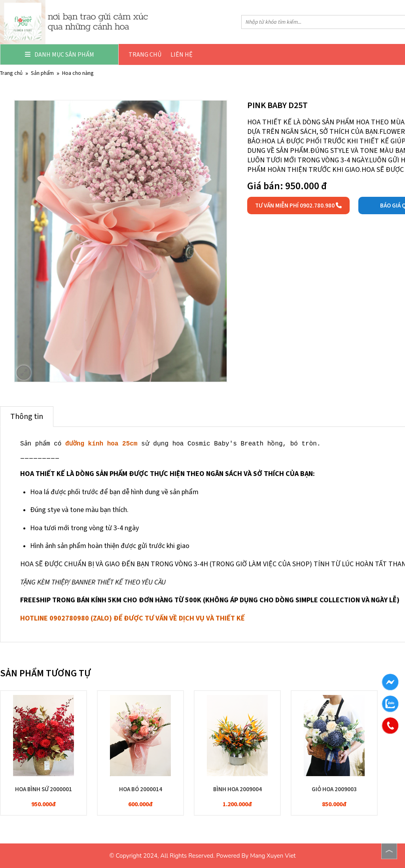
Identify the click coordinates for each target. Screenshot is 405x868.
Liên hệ (182, 54)
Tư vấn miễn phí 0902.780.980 (298, 206)
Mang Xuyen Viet (273, 856)
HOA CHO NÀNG (78, 73)
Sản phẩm (42, 73)
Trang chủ (145, 54)
